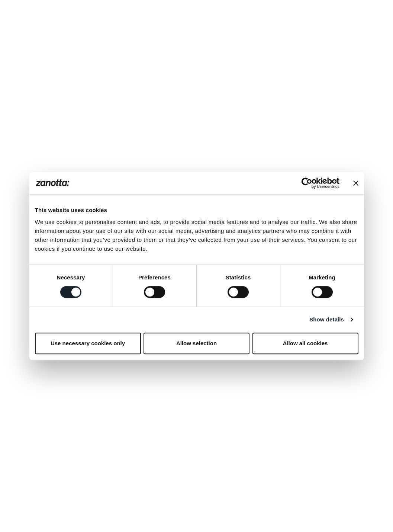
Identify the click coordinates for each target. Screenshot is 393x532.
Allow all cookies (305, 343)
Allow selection (196, 343)
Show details (327, 319)
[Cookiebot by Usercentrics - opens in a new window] (307, 183)
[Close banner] (356, 183)
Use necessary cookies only (88, 343)
